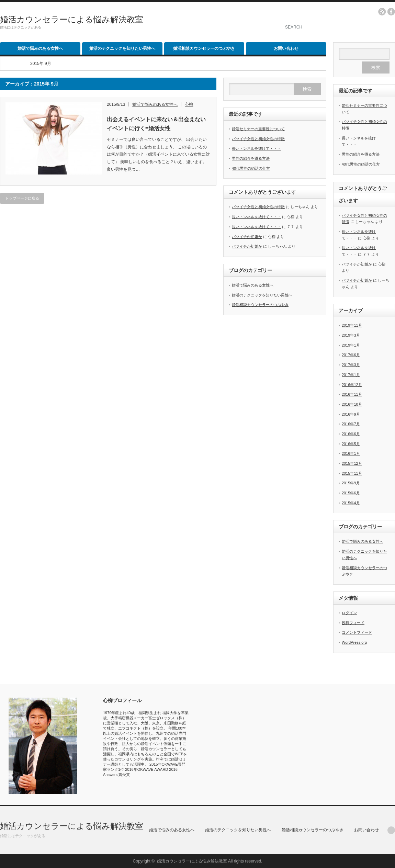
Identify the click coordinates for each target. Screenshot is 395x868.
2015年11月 (352, 473)
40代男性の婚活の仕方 (251, 168)
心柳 (189, 104)
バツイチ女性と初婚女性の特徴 (258, 139)
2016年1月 (351, 453)
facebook (391, 12)
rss (382, 12)
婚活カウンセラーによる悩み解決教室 (72, 19)
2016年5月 (351, 444)
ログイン (349, 613)
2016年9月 (351, 414)
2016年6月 (351, 434)
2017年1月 (351, 375)
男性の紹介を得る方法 (251, 158)
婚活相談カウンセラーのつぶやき (204, 48)
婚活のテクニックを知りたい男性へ (122, 48)
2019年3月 (351, 335)
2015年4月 (351, 503)
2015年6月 (351, 493)
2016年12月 (352, 385)
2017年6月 (351, 355)
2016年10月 (352, 404)
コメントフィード (357, 632)
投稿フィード (353, 623)
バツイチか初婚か (247, 237)
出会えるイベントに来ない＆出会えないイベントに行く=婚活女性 (156, 124)
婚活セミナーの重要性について (258, 129)
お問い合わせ (286, 48)
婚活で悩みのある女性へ (40, 48)
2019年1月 (351, 345)
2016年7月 (351, 424)
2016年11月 (352, 394)
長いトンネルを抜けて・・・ (256, 148)
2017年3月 (351, 365)
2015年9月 (351, 483)
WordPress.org (354, 642)
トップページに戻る (22, 198)
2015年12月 (352, 463)
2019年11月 (352, 325)
